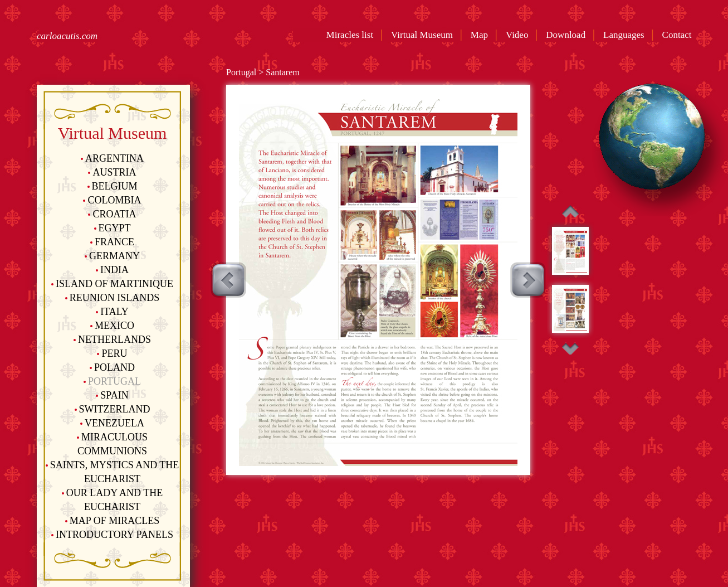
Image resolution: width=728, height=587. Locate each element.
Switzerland (113, 409)
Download (568, 35)
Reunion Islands (113, 298)
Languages (626, 35)
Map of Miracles (112, 521)
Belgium (113, 186)
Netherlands (112, 339)
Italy (112, 312)
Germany (112, 256)
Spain (112, 395)
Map (482, 35)
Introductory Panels (112, 535)
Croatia (112, 214)
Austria (112, 172)
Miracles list (351, 35)
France (112, 242)
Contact (679, 35)
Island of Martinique (112, 284)
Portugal (112, 381)
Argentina (112, 158)
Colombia (112, 200)
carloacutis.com (67, 36)
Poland (112, 367)
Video (519, 35)
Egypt (113, 228)
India (112, 270)
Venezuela (112, 423)
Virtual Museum (424, 35)
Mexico (112, 326)
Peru (112, 353)
